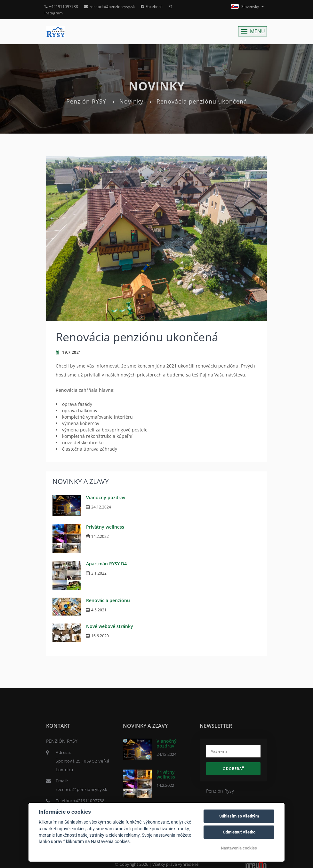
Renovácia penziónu (108, 600)
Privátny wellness (105, 527)
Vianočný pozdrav (106, 497)
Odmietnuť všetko (239, 832)
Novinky (131, 101)
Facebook (152, 7)
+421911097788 (61, 7)
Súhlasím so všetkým (239, 816)
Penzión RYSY (86, 101)
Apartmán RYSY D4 (106, 564)
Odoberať (233, 768)
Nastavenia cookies (239, 848)
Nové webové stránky (110, 626)
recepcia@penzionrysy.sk (109, 7)
